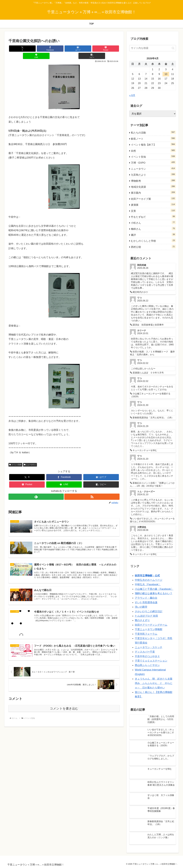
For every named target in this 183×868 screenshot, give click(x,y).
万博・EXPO (153, 162)
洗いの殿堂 (141, 607)
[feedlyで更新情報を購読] (36, 489)
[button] (110, 49)
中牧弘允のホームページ (149, 580)
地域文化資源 (153, 186)
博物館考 (153, 180)
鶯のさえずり (142, 620)
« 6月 (132, 95)
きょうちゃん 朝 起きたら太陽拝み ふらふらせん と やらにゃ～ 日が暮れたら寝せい (154, 683)
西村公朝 (153, 247)
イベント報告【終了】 (153, 144)
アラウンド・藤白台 (146, 598)
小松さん (153, 222)
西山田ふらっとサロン (147, 665)
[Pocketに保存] (73, 49)
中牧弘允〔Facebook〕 (148, 584)
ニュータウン (30, 457)
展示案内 (153, 192)
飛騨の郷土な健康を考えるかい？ (154, 593)
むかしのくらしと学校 (153, 240)
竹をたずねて (153, 217)
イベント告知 (15, 457)
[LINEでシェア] (92, 49)
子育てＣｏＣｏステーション (151, 661)
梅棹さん (153, 229)
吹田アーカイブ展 (153, 199)
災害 (153, 211)
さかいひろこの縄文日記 (149, 611)
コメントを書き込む (64, 704)
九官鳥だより (153, 174)
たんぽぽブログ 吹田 (146, 616)
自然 (153, 150)
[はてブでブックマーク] (55, 49)
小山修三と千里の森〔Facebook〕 (154, 589)
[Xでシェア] (18, 49)
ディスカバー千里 (145, 652)
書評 (153, 235)
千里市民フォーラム (146, 634)
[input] (153, 48)
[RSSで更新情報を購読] (92, 489)
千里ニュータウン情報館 (149, 629)
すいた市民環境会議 (146, 602)
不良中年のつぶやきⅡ (147, 656)
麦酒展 (153, 204)
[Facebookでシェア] (36, 49)
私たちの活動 (153, 132)
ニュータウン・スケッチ (149, 647)
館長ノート (153, 138)
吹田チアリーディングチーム (151, 625)
